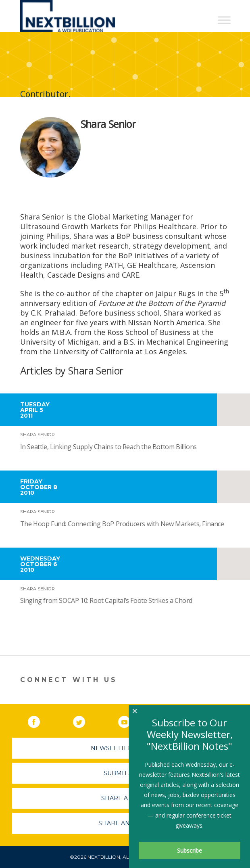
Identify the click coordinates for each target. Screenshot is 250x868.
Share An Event (125, 823)
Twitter (85, 720)
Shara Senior (37, 435)
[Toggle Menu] (224, 20)
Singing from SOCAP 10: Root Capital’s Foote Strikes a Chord (106, 600)
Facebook (40, 720)
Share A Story (125, 798)
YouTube (130, 720)
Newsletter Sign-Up (125, 748)
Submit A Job (125, 773)
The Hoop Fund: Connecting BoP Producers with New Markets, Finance (122, 524)
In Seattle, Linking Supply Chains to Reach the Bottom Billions (108, 447)
